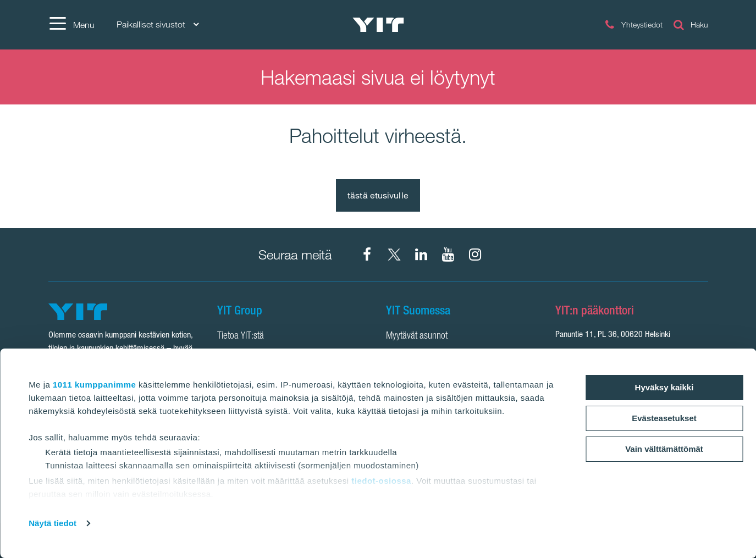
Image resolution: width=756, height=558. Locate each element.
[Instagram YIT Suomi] (475, 255)
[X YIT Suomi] (394, 255)
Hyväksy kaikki (664, 387)
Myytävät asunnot (417, 336)
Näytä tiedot (53, 523)
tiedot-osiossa (381, 481)
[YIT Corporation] (421, 255)
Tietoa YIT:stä (241, 336)
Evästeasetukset (664, 418)
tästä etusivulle (378, 195)
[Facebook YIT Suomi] (367, 255)
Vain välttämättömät (664, 449)
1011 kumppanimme (94, 385)
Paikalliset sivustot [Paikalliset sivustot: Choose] (158, 24)
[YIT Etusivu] (378, 25)
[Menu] (71, 25)
